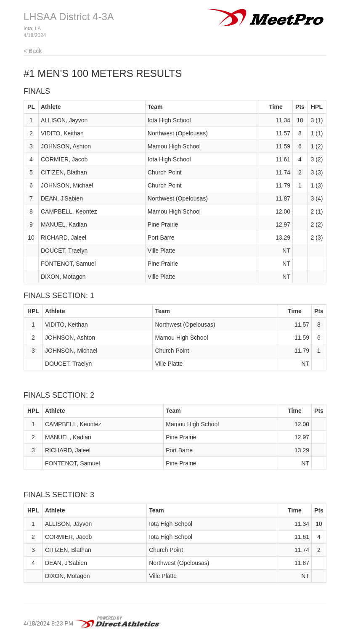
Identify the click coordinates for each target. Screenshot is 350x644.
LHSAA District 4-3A (69, 17)
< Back (33, 51)
